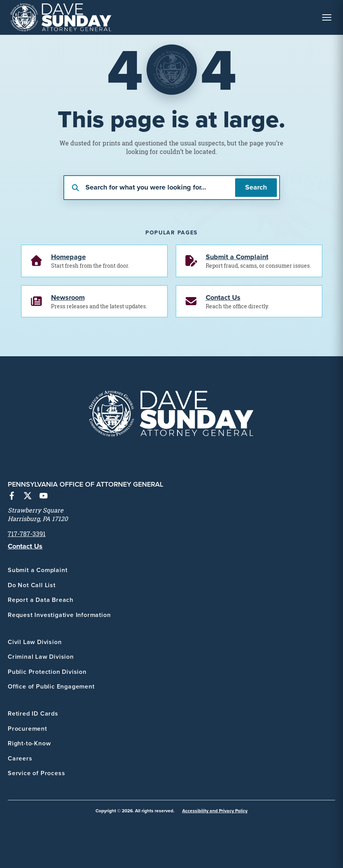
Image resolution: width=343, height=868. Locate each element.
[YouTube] (44, 497)
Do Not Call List (32, 585)
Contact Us (25, 546)
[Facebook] (12, 497)
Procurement (27, 729)
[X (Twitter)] (28, 497)
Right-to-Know (29, 743)
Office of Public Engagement (51, 686)
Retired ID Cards (33, 713)
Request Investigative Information (59, 615)
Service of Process (36, 773)
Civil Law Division (35, 642)
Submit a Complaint (38, 570)
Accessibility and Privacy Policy (215, 811)
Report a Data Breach (41, 600)
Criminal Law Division (41, 657)
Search (256, 187)
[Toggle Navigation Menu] (327, 17)
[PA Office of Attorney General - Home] (61, 17)
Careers (20, 758)
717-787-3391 (27, 534)
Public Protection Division (47, 672)
